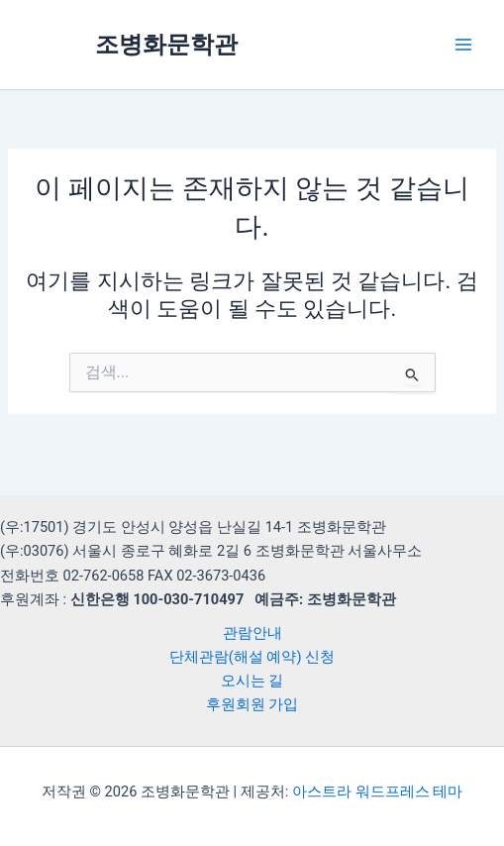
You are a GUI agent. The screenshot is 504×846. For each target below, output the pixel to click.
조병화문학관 (166, 45)
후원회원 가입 (252, 704)
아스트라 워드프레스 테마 (377, 792)
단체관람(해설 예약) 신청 (252, 657)
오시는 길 (252, 681)
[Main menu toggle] (463, 45)
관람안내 (252, 633)
